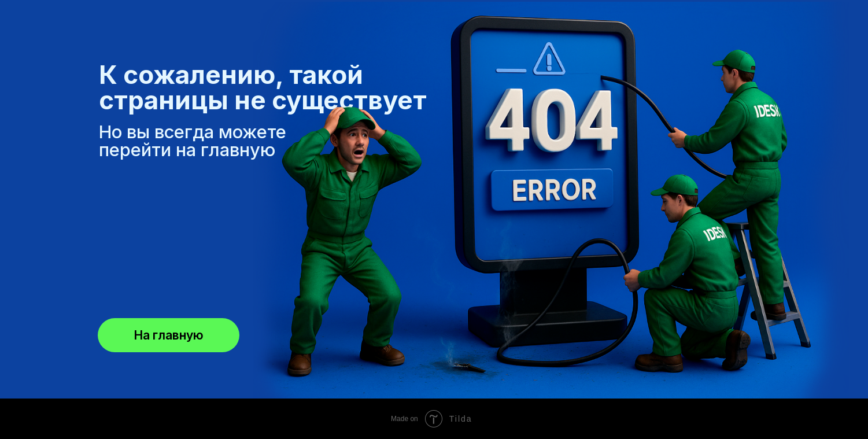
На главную (169, 335)
